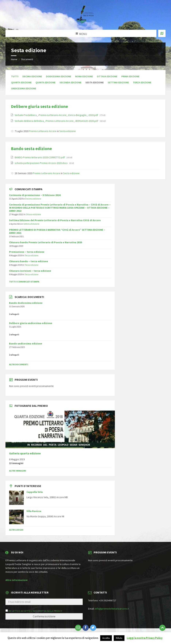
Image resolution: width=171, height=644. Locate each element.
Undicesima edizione (24, 88)
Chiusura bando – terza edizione (29, 261)
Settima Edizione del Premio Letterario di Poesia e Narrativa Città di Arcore (55, 220)
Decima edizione (32, 76)
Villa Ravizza (34, 511)
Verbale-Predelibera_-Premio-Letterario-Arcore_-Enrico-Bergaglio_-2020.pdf (57, 115)
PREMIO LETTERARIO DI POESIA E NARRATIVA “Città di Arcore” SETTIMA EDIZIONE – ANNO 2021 (57, 231)
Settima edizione (118, 82)
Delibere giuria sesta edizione (39, 106)
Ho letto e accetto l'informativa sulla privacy (35, 611)
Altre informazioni (17, 580)
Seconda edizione (70, 82)
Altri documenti (19, 364)
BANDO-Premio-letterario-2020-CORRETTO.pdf (40, 157)
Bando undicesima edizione (26, 344)
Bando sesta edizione (31, 149)
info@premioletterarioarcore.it (112, 609)
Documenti (27, 59)
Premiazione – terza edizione (27, 252)
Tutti (15, 76)
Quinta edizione (46, 82)
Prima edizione (130, 76)
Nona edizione (84, 76)
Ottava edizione (107, 76)
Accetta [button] (106, 638)
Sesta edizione (68, 131)
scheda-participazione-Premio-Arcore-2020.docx (41, 163)
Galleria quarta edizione (25, 453)
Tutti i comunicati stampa (24, 282)
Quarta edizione (21, 82)
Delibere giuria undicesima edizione (31, 323)
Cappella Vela (35, 492)
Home (14, 59)
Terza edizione (142, 82)
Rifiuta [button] (119, 638)
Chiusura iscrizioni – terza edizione (30, 271)
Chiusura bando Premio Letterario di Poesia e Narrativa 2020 (46, 242)
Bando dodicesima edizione (26, 303)
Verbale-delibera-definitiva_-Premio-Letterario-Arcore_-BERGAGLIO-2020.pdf (57, 121)
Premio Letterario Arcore (43, 131)
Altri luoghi (16, 530)
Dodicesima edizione (59, 76)
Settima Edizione (31, 224)
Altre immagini (18, 471)
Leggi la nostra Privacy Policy (145, 638)
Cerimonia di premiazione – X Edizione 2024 (35, 195)
